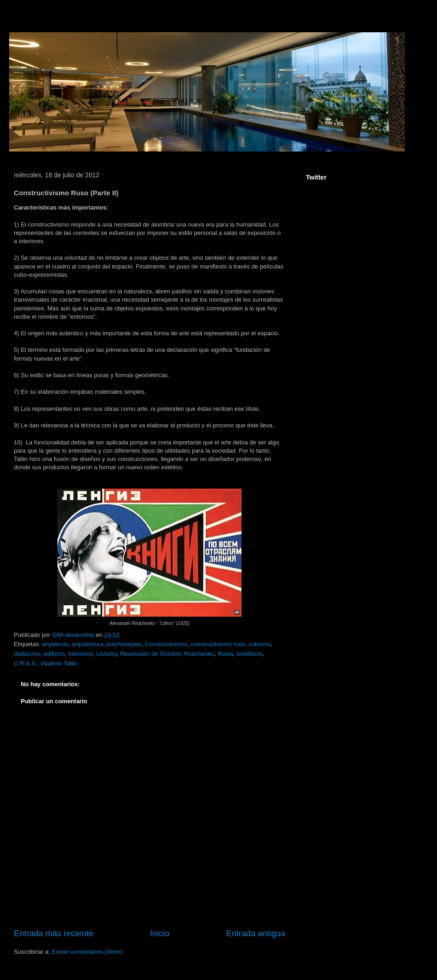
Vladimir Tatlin (59, 663)
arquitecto (55, 644)
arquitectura (88, 644)
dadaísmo (27, 654)
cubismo (259, 644)
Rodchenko (200, 654)
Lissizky (106, 654)
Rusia (226, 654)
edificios (54, 654)
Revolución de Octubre (150, 654)
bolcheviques (124, 644)
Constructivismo (166, 644)
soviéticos (250, 654)
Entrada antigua (256, 933)
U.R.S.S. (26, 663)
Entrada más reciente (54, 933)
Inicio (160, 933)
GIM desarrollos (74, 635)
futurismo (81, 654)
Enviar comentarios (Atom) (87, 952)
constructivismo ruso (218, 644)
